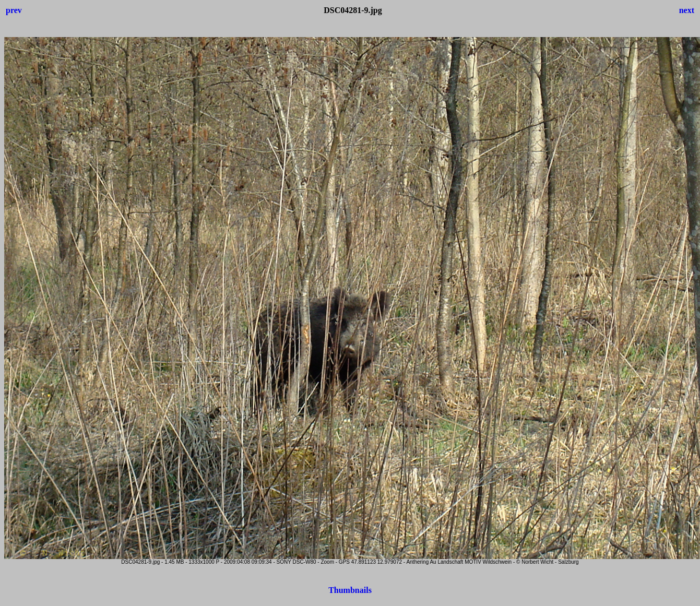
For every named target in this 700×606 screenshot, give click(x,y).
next (687, 10)
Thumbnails (350, 590)
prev (14, 10)
